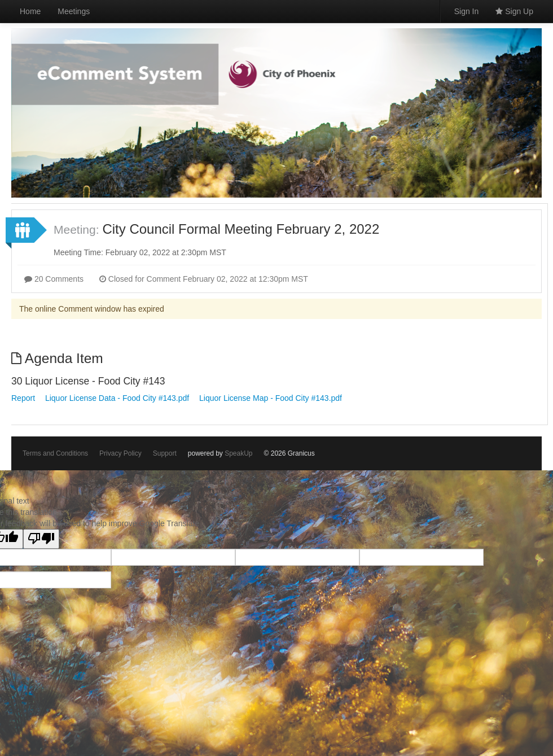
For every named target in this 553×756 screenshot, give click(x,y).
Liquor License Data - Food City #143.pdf (117, 398)
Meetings (74, 11)
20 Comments (54, 279)
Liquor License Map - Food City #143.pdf (271, 398)
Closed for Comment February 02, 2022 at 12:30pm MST (204, 279)
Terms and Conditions (55, 453)
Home (30, 11)
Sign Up (514, 11)
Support (165, 453)
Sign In (467, 11)
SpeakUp (238, 453)
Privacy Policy (120, 453)
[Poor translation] (41, 539)
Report (23, 398)
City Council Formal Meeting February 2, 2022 (241, 229)
